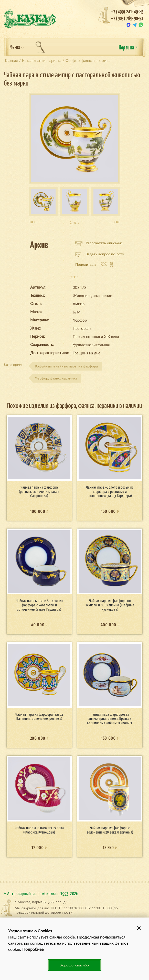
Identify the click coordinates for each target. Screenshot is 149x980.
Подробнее (33, 949)
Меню (17, 47)
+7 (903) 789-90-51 (127, 19)
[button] (139, 928)
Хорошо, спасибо (74, 965)
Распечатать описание (99, 243)
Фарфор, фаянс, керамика (56, 378)
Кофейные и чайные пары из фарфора (66, 366)
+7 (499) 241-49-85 (127, 12)
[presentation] (35, 222)
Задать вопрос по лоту (100, 254)
